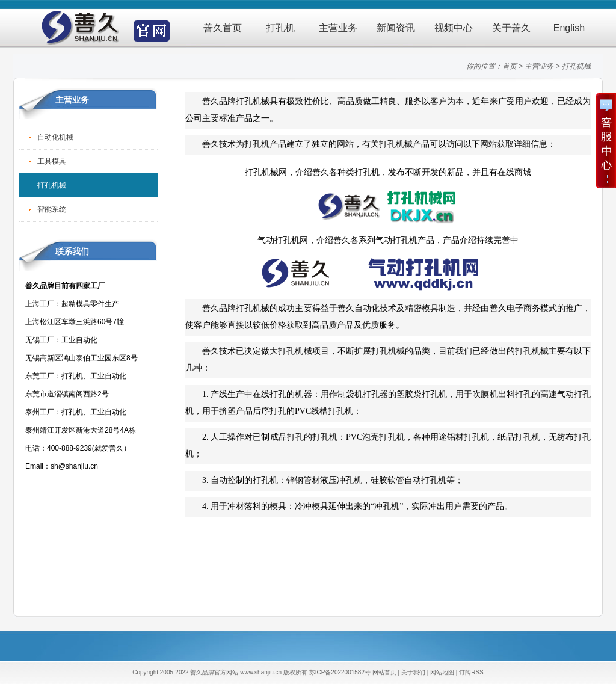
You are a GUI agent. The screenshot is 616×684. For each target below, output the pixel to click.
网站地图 (442, 672)
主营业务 (338, 28)
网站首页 (384, 672)
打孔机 (280, 28)
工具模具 (52, 161)
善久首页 (223, 28)
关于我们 (413, 672)
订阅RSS (471, 672)
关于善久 (511, 28)
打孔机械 (576, 66)
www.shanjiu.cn (261, 672)
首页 (510, 66)
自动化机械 (55, 137)
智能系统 (52, 209)
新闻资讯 (396, 28)
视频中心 (454, 28)
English (569, 28)
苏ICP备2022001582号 (340, 672)
